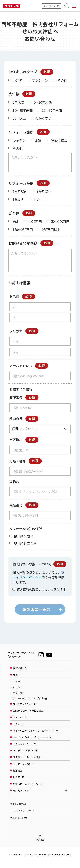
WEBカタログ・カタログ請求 (28, 718)
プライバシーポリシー (38, 582)
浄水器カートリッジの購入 (27, 764)
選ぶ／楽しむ (20, 675)
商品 (15, 682)
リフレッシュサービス (24, 751)
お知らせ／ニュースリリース (28, 791)
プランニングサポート (24, 711)
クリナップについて (23, 771)
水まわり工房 (36, 737)
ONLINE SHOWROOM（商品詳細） (31, 705)
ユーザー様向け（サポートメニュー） (33, 744)
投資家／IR (19, 784)
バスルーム (19, 694)
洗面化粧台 (19, 700)
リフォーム (19, 731)
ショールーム (20, 724)
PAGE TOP (40, 847)
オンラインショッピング (26, 757)
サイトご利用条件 (19, 811)
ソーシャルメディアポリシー (24, 818)
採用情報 (18, 777)
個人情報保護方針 (19, 824)
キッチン (18, 688)
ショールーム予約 (51, 6)
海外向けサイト (21, 797)
